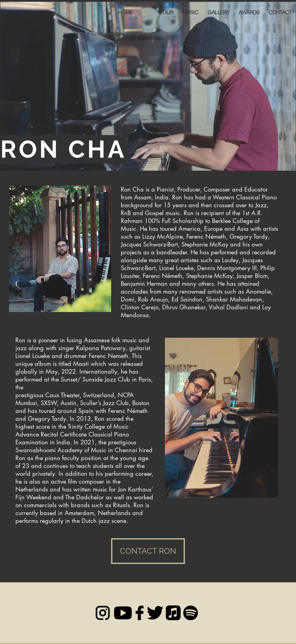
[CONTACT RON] (148, 551)
